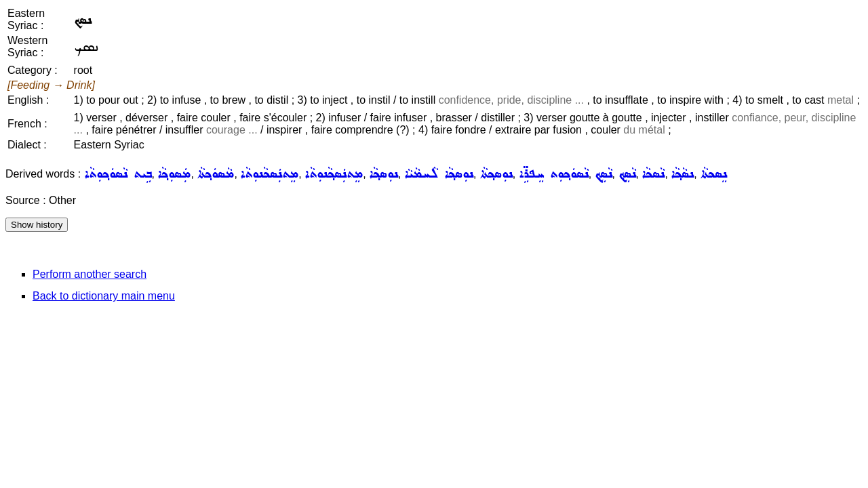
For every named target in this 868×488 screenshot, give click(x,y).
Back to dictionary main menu (104, 296)
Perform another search (90, 274)
